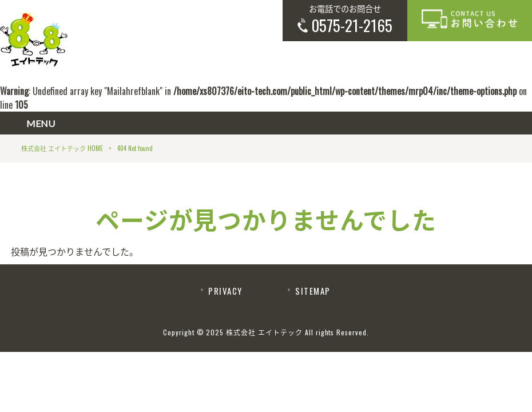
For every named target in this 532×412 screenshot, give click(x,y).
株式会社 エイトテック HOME (62, 148)
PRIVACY (225, 291)
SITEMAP (313, 291)
